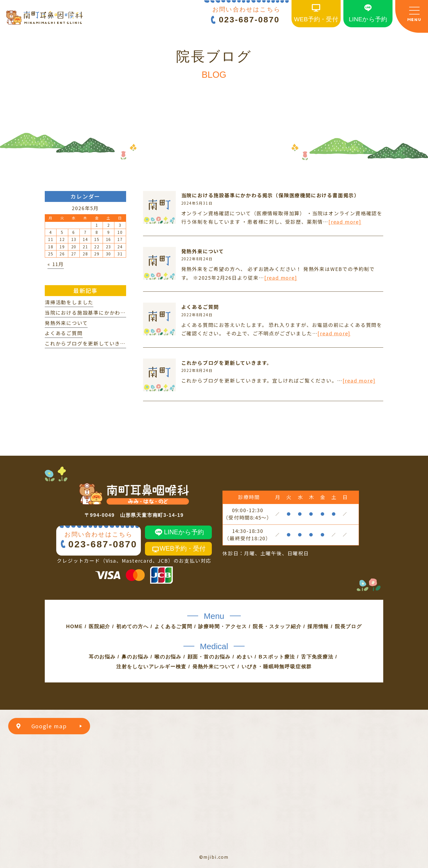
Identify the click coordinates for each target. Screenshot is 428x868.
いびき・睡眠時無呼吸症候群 (277, 667)
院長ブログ (348, 627)
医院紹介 (99, 627)
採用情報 (318, 627)
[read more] (345, 222)
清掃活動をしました (69, 302)
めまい (245, 657)
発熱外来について (203, 251)
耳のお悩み (102, 657)
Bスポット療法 (277, 657)
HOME (74, 627)
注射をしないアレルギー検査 (151, 667)
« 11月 (56, 264)
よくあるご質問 (200, 307)
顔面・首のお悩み (209, 657)
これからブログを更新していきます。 (227, 363)
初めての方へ (133, 627)
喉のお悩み (168, 657)
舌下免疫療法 (317, 657)
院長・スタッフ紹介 (277, 627)
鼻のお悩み (135, 657)
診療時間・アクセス (222, 627)
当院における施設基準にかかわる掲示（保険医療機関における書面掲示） (270, 195)
